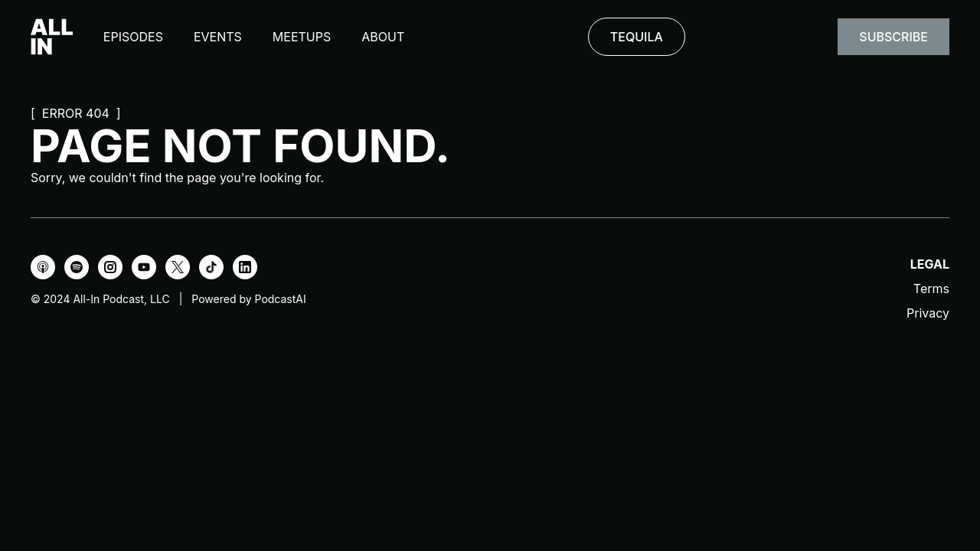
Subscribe (893, 37)
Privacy (928, 313)
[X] (178, 267)
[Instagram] (110, 267)
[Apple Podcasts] (43, 267)
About (383, 37)
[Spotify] (77, 267)
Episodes (133, 37)
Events (218, 37)
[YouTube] (144, 267)
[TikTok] (211, 267)
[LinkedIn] (245, 267)
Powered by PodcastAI (248, 299)
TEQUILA (637, 37)
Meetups (302, 37)
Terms (931, 289)
